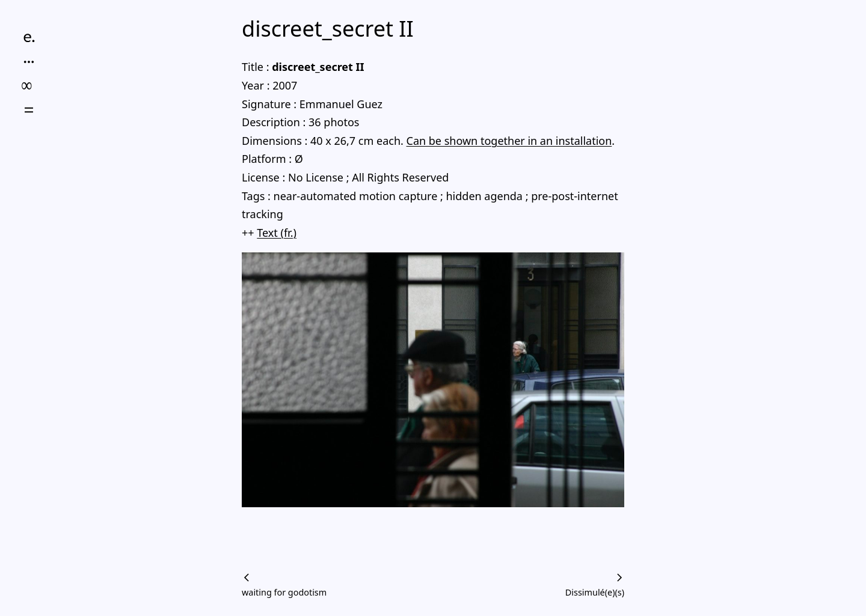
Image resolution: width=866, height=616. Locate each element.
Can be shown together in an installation (509, 141)
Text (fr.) (277, 233)
